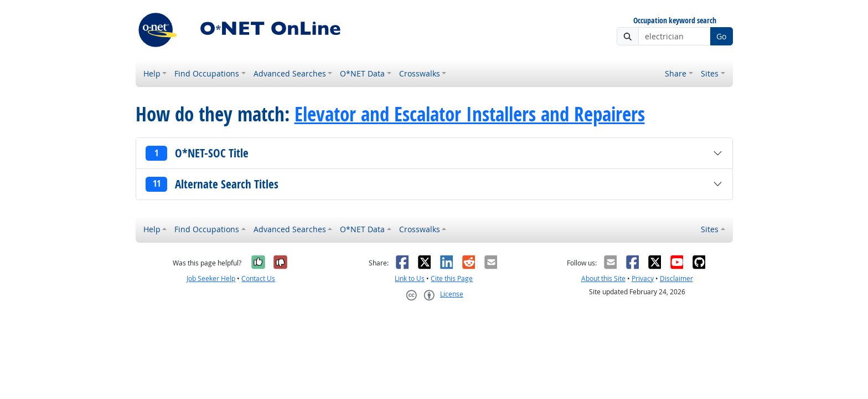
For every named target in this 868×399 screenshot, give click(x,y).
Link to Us (410, 278)
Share (676, 73)
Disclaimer (676, 278)
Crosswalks (420, 73)
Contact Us (258, 278)
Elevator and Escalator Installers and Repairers (470, 114)
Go (721, 36)
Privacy (643, 278)
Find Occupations (207, 73)
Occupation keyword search (675, 21)
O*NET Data (362, 73)
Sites (710, 73)
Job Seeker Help (211, 278)
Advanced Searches (290, 73)
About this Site (603, 278)
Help (152, 73)
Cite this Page (452, 278)
